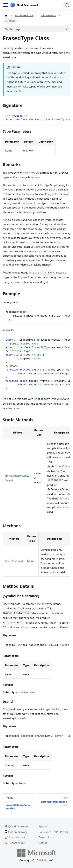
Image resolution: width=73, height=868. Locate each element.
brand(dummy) (14, 561)
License (43, 843)
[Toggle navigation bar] (6, 5)
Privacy (43, 826)
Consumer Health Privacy (54, 832)
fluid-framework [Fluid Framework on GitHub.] (16, 832)
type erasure (32, 173)
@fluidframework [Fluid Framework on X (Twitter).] (17, 826)
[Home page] (6, 16)
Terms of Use (46, 837)
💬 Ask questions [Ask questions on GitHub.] (15, 837)
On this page (13, 29)
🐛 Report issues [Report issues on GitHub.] (15, 843)
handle (11, 189)
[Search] (67, 5)
